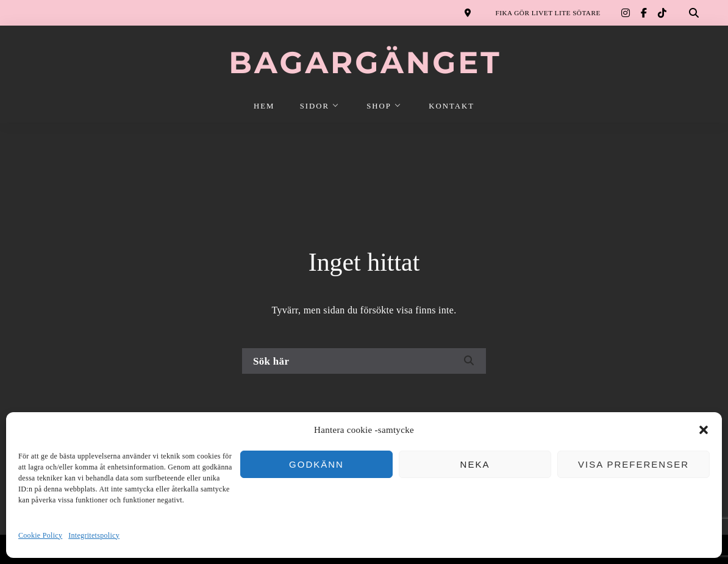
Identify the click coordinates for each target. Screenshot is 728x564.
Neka (475, 464)
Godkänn (316, 464)
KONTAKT (451, 106)
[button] (704, 430)
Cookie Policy (40, 535)
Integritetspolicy (94, 535)
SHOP (379, 106)
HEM (264, 106)
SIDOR (315, 106)
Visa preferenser (633, 464)
